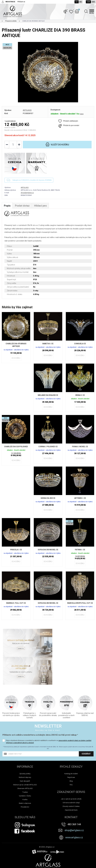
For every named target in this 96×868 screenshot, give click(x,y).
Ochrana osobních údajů (71, 777)
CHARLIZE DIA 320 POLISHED (16, 449)
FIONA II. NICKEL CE (80, 449)
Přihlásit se (21, 2)
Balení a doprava (25, 778)
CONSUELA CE (80, 346)
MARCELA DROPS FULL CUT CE (80, 607)
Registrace (71, 752)
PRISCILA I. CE (16, 552)
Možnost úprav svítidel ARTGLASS (25, 759)
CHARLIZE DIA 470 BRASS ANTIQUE (16, 347)
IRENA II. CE (80, 398)
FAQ (71, 759)
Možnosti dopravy (25, 752)
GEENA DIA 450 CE (48, 501)
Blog (71, 756)
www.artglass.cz (74, 812)
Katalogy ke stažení (71, 748)
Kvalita (25, 774)
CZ (76, 2)
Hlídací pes (41, 208)
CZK (88, 2)
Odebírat (86, 728)
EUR (93, 2)
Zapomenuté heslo (71, 785)
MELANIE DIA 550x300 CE (48, 398)
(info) (82, 116)
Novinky (5, 856)
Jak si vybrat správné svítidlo (71, 774)
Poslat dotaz (23, 208)
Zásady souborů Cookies (71, 781)
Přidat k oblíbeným (68, 123)
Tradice (25, 767)
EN (80, 2)
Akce (4, 860)
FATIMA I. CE (80, 552)
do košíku (57, 147)
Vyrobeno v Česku (25, 771)
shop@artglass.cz (27, 195)
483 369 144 (74, 799)
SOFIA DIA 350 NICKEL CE (48, 552)
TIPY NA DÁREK (9, 865)
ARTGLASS (27, 113)
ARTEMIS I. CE (80, 501)
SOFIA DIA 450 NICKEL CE (48, 606)
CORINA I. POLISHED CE (48, 449)
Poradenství (25, 782)
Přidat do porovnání (69, 128)
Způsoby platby (25, 748)
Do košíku (16, 361)
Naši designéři (25, 756)
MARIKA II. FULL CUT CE (16, 606)
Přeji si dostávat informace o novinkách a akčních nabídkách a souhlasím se (49, 716)
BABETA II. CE (48, 346)
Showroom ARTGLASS (25, 763)
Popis (7, 208)
